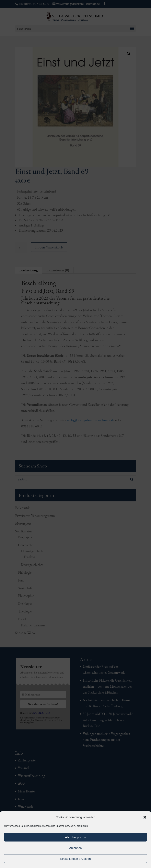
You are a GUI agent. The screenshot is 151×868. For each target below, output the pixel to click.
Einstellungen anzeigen (75, 859)
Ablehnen (75, 848)
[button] (145, 817)
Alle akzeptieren (76, 837)
